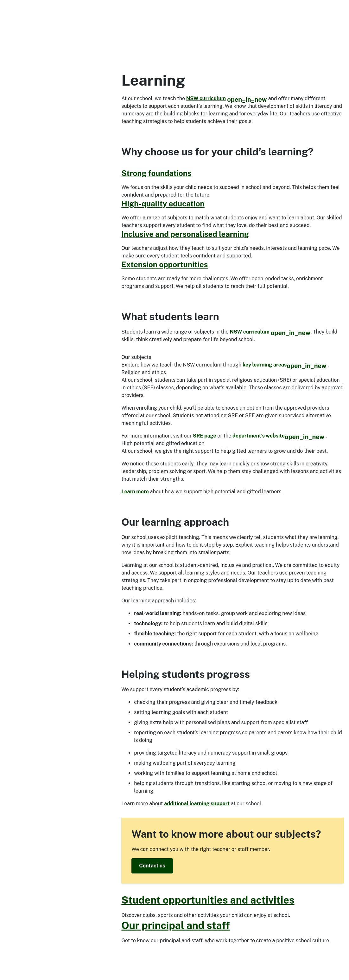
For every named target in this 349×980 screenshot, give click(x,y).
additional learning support (197, 804)
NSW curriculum (227, 98)
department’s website (278, 436)
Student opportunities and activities (208, 900)
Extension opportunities (165, 264)
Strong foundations (156, 173)
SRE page (205, 436)
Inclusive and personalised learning (185, 234)
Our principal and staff (175, 925)
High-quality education (163, 204)
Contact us (152, 866)
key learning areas (284, 365)
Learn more (135, 492)
